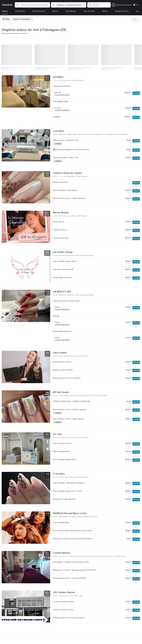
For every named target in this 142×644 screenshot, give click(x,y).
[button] (32, 5)
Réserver (136, 93)
